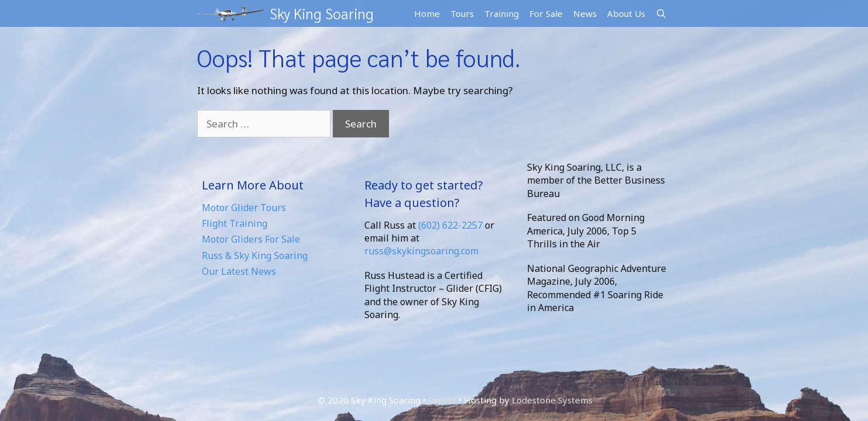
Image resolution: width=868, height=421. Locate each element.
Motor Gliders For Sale (251, 239)
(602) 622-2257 (450, 225)
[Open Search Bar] (661, 13)
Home (427, 13)
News (585, 13)
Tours (462, 13)
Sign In (442, 399)
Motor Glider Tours (244, 207)
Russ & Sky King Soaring (255, 255)
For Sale (546, 13)
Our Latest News (239, 271)
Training (502, 13)
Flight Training (235, 223)
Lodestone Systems (552, 399)
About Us (626, 13)
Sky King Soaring (319, 13)
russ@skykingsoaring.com (421, 250)
